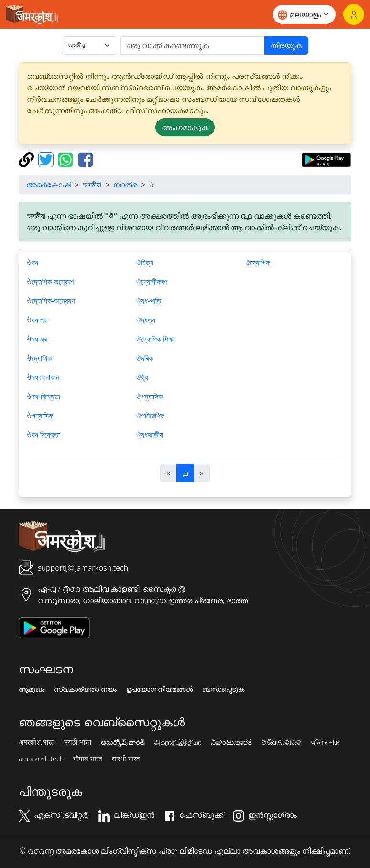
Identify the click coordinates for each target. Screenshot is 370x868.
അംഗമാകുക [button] (185, 127)
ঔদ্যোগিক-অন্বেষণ (51, 301)
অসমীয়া (92, 185)
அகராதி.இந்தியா (178, 742)
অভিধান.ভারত (326, 742)
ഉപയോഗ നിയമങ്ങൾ (160, 689)
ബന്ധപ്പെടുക (223, 689)
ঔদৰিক (145, 358)
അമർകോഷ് (49, 185)
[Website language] (304, 14)
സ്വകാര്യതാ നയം (85, 689)
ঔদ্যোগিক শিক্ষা (156, 339)
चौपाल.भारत (88, 759)
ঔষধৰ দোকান (43, 377)
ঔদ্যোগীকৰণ (152, 282)
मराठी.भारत (78, 742)
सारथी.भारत (126, 759)
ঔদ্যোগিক (39, 358)
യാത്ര (125, 185)
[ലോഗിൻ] (354, 14)
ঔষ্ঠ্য (142, 377)
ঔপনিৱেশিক (150, 416)
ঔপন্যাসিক (40, 416)
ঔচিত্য (145, 263)
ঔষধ (33, 263)
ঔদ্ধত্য (146, 320)
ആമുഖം (32, 689)
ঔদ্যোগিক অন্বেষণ (50, 282)
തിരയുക (286, 45)
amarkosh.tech (41, 759)
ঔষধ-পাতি (149, 301)
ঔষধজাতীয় (150, 435)
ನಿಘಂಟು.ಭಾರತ (231, 742)
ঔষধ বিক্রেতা (43, 435)
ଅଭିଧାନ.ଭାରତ (281, 742)
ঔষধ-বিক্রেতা (44, 396)
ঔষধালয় (37, 320)
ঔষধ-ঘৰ (37, 339)
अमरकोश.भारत (37, 742)
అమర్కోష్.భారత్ (123, 742)
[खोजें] (193, 45)
